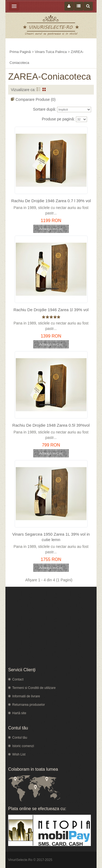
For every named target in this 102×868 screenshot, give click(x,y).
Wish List (19, 754)
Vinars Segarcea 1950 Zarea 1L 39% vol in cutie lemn (51, 537)
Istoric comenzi (23, 746)
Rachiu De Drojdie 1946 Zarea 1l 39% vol (51, 310)
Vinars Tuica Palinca (51, 52)
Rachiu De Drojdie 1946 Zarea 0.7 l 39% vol (51, 201)
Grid (44, 89)
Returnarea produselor (29, 705)
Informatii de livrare (26, 696)
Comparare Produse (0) (35, 99)
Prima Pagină (20, 52)
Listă (38, 89)
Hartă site (19, 713)
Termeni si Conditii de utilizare (34, 688)
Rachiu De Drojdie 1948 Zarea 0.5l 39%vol (51, 425)
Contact (18, 679)
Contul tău (20, 738)
